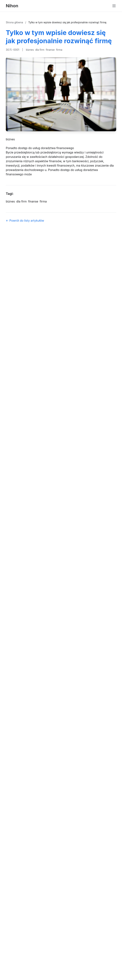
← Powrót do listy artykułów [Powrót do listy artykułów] (25, 221)
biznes (30, 50)
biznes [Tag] (10, 201)
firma (59, 50)
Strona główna (15, 22)
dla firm (40, 50)
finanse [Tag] (33, 201)
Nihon (12, 6)
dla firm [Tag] (22, 201)
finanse (50, 50)
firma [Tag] (43, 201)
